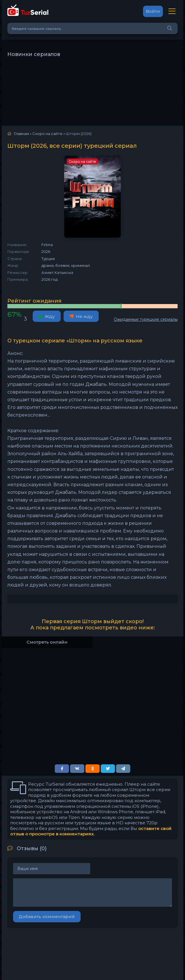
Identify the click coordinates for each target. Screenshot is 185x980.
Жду (47, 316)
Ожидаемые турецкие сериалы (146, 319)
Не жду (81, 316)
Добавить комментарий (47, 916)
